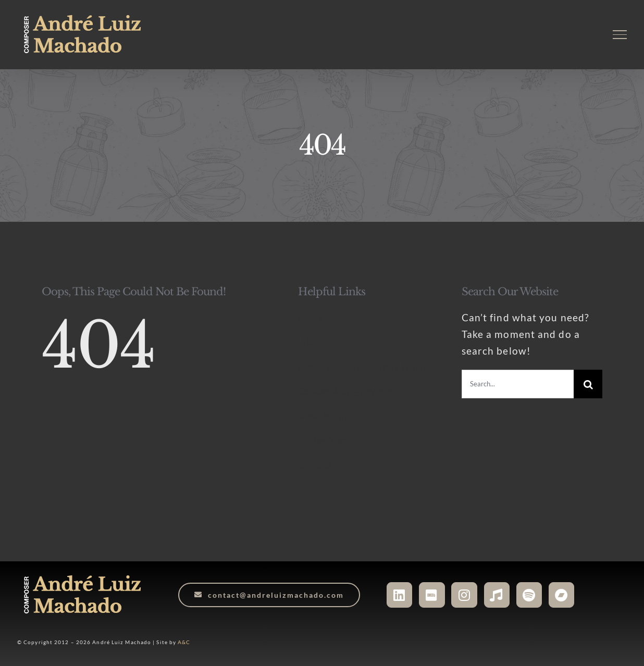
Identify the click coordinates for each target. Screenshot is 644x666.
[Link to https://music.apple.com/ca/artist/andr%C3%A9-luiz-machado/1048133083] (497, 595)
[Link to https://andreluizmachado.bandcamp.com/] (561, 595)
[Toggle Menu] (620, 34)
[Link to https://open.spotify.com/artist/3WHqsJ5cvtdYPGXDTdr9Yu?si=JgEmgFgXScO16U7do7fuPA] (529, 595)
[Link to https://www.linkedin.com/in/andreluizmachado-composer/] (399, 595)
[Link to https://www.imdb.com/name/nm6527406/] (432, 595)
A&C (184, 642)
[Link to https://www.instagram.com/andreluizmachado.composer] (464, 595)
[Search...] (518, 384)
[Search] (588, 384)
